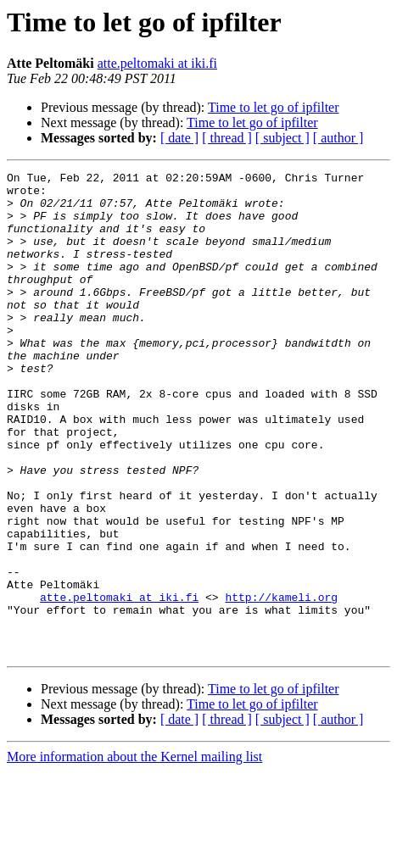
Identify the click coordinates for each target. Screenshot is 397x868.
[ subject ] (282, 138)
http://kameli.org (281, 683)
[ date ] (179, 138)
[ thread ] (227, 138)
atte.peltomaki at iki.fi (157, 63)
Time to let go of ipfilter (274, 107)
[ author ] (338, 138)
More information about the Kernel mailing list (134, 853)
